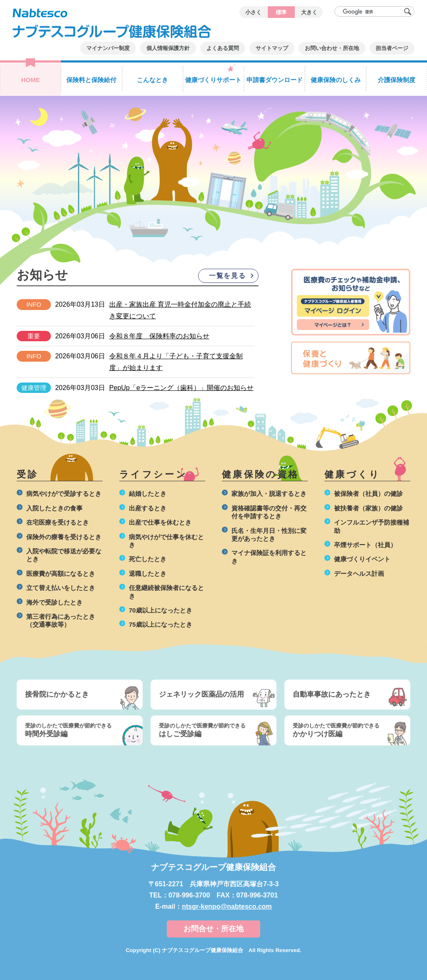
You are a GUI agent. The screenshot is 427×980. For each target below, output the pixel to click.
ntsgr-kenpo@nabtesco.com (227, 906)
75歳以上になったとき (161, 624)
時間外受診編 (73, 730)
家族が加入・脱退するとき (269, 494)
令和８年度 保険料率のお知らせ (159, 336)
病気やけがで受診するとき (64, 494)
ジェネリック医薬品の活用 (201, 694)
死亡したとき (148, 559)
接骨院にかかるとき (57, 694)
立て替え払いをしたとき (61, 588)
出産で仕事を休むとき (160, 522)
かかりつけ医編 (341, 730)
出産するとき (148, 508)
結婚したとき (148, 494)
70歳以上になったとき (161, 610)
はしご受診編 (207, 730)
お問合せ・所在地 (213, 929)
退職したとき (148, 574)
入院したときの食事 (54, 508)
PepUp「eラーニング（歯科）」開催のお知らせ (181, 387)
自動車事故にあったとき (332, 694)
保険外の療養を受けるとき (64, 537)
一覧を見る (227, 275)
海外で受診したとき (54, 602)
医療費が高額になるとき (61, 574)
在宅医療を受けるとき (58, 522)
